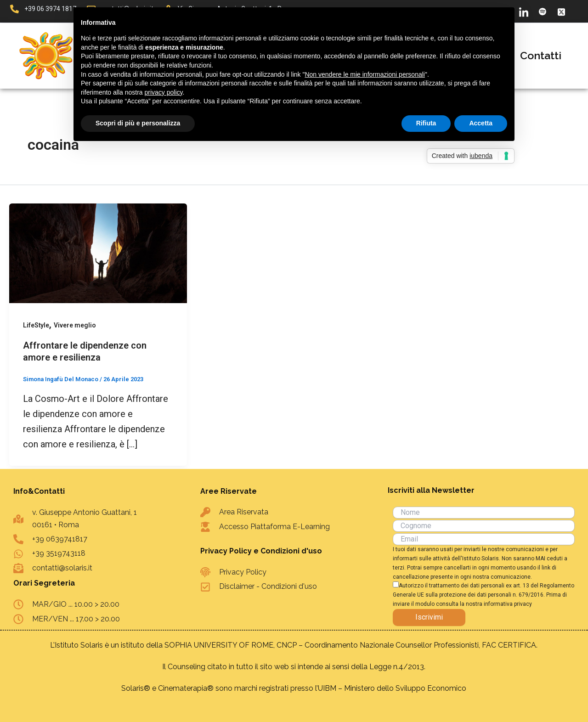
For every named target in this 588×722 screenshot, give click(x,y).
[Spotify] (543, 11)
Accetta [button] (481, 123)
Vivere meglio (75, 325)
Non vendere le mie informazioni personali (365, 74)
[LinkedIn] (524, 11)
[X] (561, 11)
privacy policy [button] (164, 92)
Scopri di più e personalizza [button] (138, 123)
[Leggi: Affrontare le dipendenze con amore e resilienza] (98, 253)
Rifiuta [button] (426, 123)
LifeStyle (36, 325)
